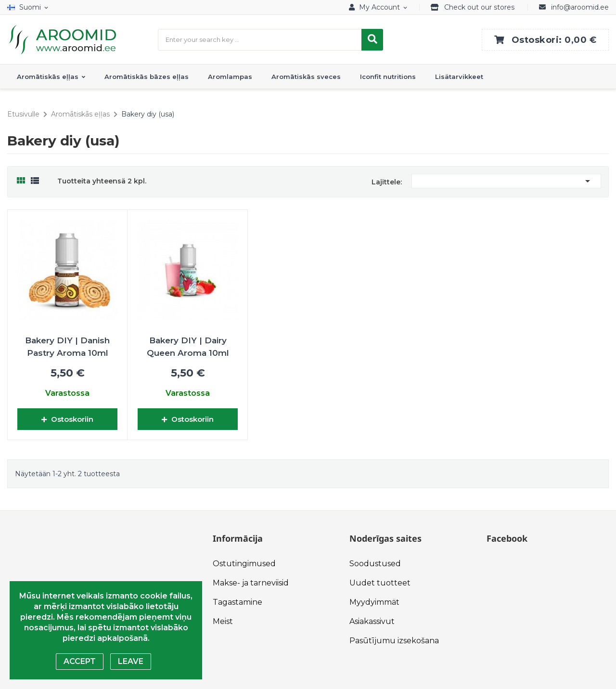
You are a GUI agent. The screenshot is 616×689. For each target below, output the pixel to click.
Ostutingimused (244, 564)
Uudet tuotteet (380, 583)
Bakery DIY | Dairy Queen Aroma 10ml (188, 347)
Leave (131, 661)
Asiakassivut (372, 621)
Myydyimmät (374, 602)
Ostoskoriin (67, 419)
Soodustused (375, 564)
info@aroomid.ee (580, 7)
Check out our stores (479, 7)
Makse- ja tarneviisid (251, 583)
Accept (80, 661)
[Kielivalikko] (30, 7)
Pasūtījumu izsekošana (394, 641)
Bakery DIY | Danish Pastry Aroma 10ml (67, 347)
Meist (223, 621)
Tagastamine (237, 602)
